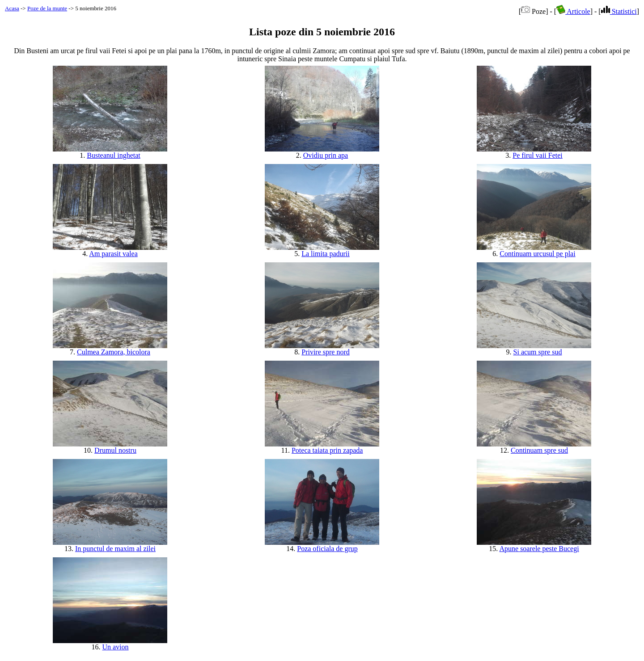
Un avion (115, 647)
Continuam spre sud (539, 450)
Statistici (619, 11)
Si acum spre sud (538, 352)
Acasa (12, 8)
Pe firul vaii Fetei (538, 155)
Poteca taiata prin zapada (327, 450)
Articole (573, 11)
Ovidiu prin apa (326, 155)
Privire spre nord (326, 352)
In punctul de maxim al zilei (115, 549)
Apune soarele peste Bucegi (539, 549)
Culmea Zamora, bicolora (114, 352)
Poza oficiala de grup (327, 549)
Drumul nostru (115, 450)
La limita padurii (326, 254)
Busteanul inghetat (114, 155)
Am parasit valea (113, 254)
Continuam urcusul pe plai (537, 254)
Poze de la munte (47, 8)
